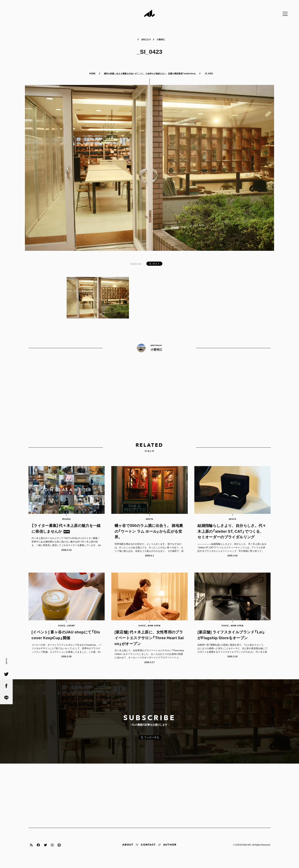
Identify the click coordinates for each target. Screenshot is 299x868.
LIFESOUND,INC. (243, 851)
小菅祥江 (161, 39)
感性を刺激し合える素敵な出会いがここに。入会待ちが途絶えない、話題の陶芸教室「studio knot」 (150, 73)
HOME (93, 73)
